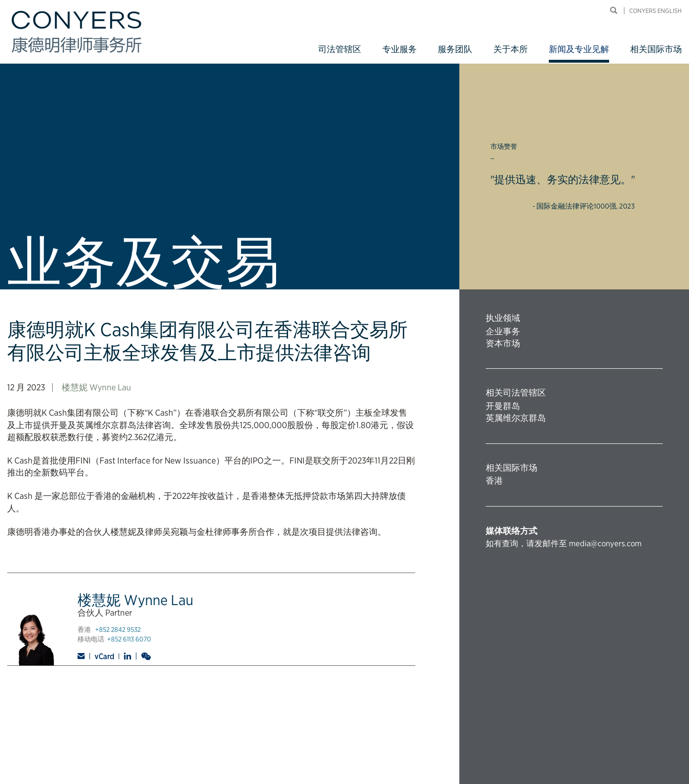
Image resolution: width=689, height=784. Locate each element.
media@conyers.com (605, 543)
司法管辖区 (340, 49)
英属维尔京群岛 (516, 418)
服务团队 (455, 49)
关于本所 (511, 49)
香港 (494, 480)
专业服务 (400, 49)
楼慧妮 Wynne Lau (96, 387)
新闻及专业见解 (579, 49)
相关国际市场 (656, 49)
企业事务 (503, 331)
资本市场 (503, 343)
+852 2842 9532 (118, 629)
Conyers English (656, 11)
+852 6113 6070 (129, 639)
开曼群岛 (503, 406)
